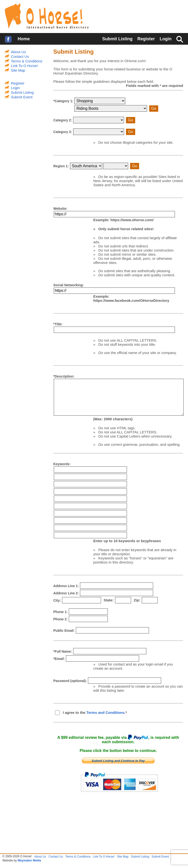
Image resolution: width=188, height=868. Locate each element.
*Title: (58, 324)
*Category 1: (63, 103)
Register (146, 39)
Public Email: (64, 631)
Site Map (18, 70)
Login (166, 39)
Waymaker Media (29, 860)
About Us (18, 52)
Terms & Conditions (27, 61)
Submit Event (22, 97)
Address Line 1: (66, 586)
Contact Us (20, 56)
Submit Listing (117, 39)
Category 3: (63, 134)
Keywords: (62, 464)
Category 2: (63, 122)
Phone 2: (60, 619)
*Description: (64, 376)
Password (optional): (70, 681)
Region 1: (61, 168)
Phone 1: (60, 612)
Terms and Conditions (106, 712)
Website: (60, 209)
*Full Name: (63, 651)
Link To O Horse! (24, 66)
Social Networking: (69, 285)
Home (24, 39)
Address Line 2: (66, 593)
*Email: (59, 659)
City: (57, 600)
